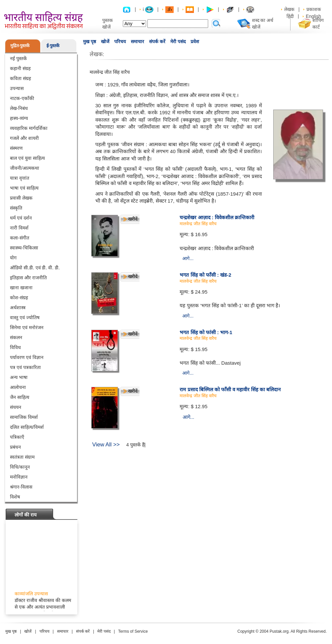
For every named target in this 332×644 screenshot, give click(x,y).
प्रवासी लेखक (21, 198)
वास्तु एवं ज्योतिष (25, 318)
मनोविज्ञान (19, 477)
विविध (15, 347)
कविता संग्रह (20, 78)
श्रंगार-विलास (21, 487)
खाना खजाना (21, 288)
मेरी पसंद (178, 42)
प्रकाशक (314, 9)
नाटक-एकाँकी (22, 98)
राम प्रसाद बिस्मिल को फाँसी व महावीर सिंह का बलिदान (230, 389)
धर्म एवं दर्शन (21, 218)
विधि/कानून (20, 467)
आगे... (188, 258)
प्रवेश (195, 42)
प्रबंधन (15, 447)
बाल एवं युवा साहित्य (27, 158)
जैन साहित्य (20, 397)
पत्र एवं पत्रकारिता (25, 367)
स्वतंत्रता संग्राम (22, 457)
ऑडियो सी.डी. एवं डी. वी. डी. (35, 268)
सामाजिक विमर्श (24, 417)
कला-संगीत (20, 238)
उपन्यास (17, 88)
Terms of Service (133, 631)
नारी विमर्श (19, 228)
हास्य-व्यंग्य (19, 118)
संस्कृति (16, 208)
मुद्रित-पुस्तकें (20, 46)
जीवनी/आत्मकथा (25, 168)
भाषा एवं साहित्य (24, 188)
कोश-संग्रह (19, 298)
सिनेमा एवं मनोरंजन (27, 327)
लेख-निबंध (19, 108)
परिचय (120, 42)
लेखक (289, 9)
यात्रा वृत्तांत (20, 178)
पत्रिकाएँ (17, 437)
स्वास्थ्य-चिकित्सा (24, 248)
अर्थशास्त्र (18, 308)
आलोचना (18, 387)
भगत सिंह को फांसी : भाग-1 (206, 332)
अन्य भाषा (19, 377)
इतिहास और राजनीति (28, 278)
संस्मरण (16, 148)
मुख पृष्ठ (89, 42)
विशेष (15, 497)
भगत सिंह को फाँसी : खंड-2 (205, 275)
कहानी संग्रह (20, 68)
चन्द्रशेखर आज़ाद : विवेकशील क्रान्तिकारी (217, 217)
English (313, 16)
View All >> (106, 445)
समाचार (137, 42)
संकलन (16, 337)
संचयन (16, 407)
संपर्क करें (157, 42)
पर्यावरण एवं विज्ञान (27, 357)
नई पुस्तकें (18, 58)
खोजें (105, 42)
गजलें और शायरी (24, 138)
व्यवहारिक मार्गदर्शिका (29, 128)
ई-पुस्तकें (53, 46)
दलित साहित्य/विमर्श (27, 427)
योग (13, 258)
